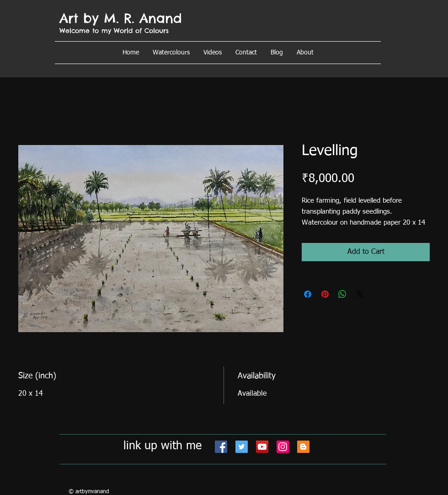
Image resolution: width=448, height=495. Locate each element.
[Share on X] (360, 294)
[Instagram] (283, 447)
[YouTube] (262, 447)
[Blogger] (303, 447)
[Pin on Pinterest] (325, 294)
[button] (305, 53)
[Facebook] (221, 447)
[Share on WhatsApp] (342, 294)
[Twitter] (242, 447)
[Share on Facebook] (308, 294)
